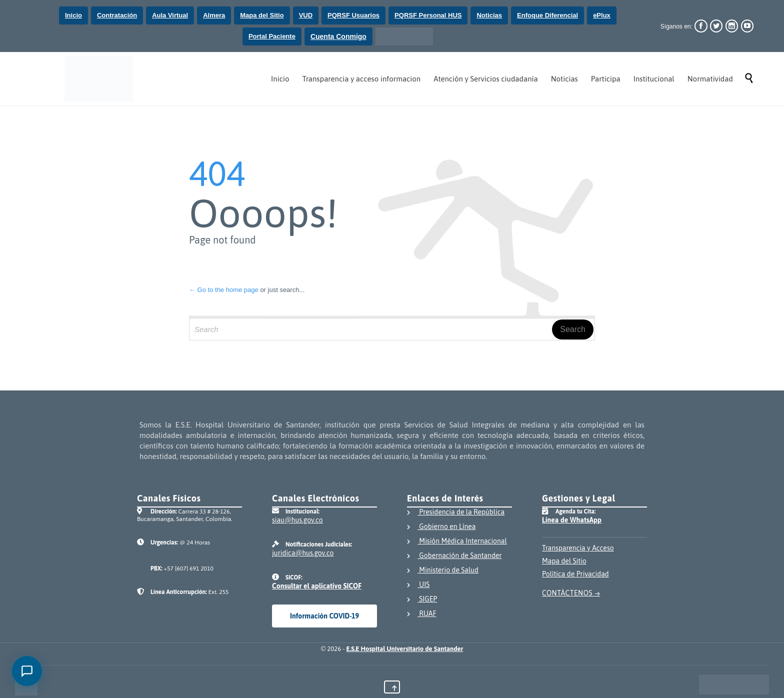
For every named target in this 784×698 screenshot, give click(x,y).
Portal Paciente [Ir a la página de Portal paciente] (272, 36)
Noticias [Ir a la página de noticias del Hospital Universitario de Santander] (489, 15)
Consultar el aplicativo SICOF (317, 586)
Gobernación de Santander (454, 556)
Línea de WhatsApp (572, 520)
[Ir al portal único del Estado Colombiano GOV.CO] (404, 36)
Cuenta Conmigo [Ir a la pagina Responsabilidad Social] (338, 36)
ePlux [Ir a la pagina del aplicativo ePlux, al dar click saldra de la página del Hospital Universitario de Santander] (602, 15)
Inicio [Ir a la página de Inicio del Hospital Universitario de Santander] (73, 15)
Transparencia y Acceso (578, 548)
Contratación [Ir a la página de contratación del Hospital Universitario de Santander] (117, 15)
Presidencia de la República (456, 513)
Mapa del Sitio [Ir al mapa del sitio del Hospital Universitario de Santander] (262, 15)
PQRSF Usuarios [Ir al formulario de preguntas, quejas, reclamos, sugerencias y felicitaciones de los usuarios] (353, 15)
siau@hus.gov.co (297, 520)
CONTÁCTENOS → (571, 593)
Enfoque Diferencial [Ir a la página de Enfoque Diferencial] (547, 15)
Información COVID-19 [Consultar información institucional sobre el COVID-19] (324, 616)
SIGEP (422, 600)
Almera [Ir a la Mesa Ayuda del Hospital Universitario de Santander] (214, 15)
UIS (418, 585)
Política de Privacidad (575, 574)
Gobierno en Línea (441, 527)
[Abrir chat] (27, 671)
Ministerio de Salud (443, 571)
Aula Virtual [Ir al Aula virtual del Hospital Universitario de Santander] (170, 15)
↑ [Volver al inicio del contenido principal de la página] (394, 688)
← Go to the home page (224, 290)
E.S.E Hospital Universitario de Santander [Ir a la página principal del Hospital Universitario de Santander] (405, 649)
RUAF (422, 614)
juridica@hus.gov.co (303, 553)
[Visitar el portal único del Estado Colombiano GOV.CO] (734, 684)
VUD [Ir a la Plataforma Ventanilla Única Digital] (306, 15)
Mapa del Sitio (564, 561)
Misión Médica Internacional (457, 542)
